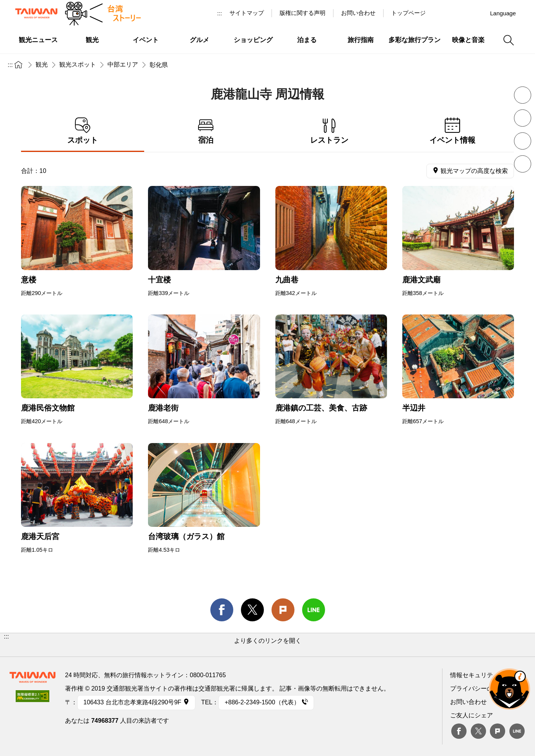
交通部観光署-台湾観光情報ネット (36, 13)
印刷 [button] (523, 141)
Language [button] (503, 13)
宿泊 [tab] (206, 131)
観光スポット (78, 64)
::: (220, 13)
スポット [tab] (83, 131)
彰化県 (159, 65)
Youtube (460, 13)
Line (517, 731)
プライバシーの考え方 (481, 688)
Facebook (459, 731)
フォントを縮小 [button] (523, 95)
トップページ (408, 13)
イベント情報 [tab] (452, 131)
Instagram (477, 13)
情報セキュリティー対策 (484, 675)
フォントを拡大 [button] (523, 118)
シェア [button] (523, 164)
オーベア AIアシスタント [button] (509, 689)
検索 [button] (509, 40)
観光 (42, 64)
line (314, 610)
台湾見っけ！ (442, 13)
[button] (267, 645)
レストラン (329, 131)
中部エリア (123, 64)
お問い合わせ (468, 702)
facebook (222, 610)
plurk (498, 731)
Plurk (283, 610)
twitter (252, 610)
